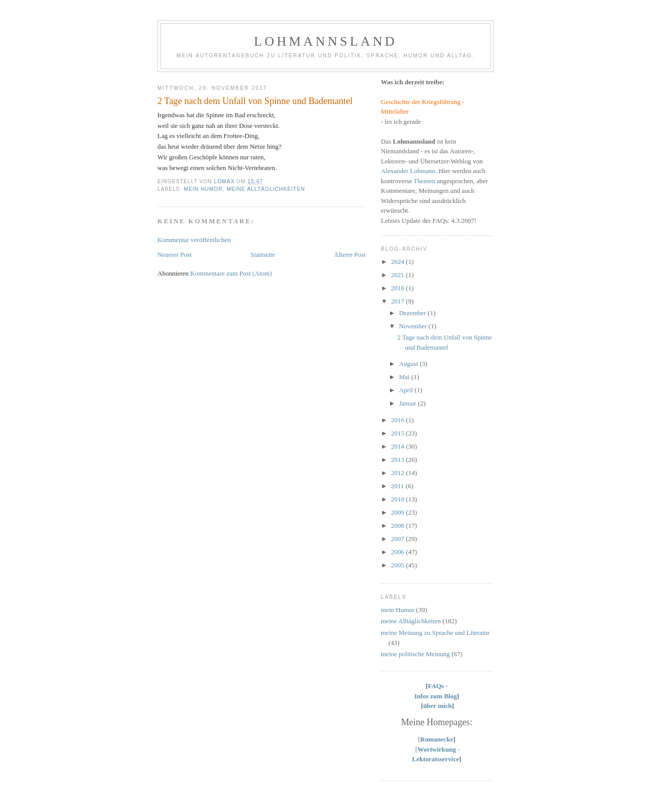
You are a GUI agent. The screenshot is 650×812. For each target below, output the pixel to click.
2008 (398, 526)
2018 (398, 288)
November (414, 326)
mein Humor (203, 189)
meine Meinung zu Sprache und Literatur (435, 633)
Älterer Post (350, 255)
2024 (398, 262)
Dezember (414, 313)
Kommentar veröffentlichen (194, 240)
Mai (405, 377)
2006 (398, 552)
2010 (398, 499)
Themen (424, 181)
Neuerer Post (175, 255)
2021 (398, 275)
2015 (398, 433)
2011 (398, 486)
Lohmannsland (326, 41)
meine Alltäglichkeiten (266, 189)
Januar (409, 403)
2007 (398, 539)
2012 (398, 473)
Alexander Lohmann (408, 171)
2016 (398, 420)
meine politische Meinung (415, 654)
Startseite (263, 255)
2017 (398, 301)
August (410, 364)
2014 (398, 446)
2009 (398, 512)
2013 (398, 460)
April (407, 390)
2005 (398, 565)
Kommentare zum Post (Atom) (231, 273)
